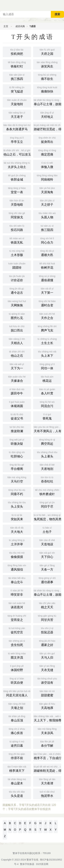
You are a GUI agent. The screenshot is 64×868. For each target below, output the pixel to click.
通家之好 (47, 643)
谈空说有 (47, 680)
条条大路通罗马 (17, 127)
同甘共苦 (47, 618)
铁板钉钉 (17, 64)
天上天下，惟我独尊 (48, 718)
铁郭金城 (17, 177)
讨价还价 (17, 278)
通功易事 (47, 580)
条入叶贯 (47, 391)
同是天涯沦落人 (17, 693)
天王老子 (17, 115)
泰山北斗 (17, 580)
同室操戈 (17, 215)
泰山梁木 (17, 781)
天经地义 (47, 115)
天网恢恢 (17, 303)
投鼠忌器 (47, 630)
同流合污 (47, 404)
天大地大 (17, 530)
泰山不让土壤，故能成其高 (48, 102)
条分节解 (47, 743)
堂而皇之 (17, 618)
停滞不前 (17, 756)
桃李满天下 (17, 769)
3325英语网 (42, 864)
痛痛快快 (47, 89)
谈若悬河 (17, 605)
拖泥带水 (47, 794)
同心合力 (47, 240)
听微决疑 (17, 442)
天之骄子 (47, 202)
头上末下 (47, 353)
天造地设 (47, 542)
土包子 (47, 530)
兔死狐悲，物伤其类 (48, 517)
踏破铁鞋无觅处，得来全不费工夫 (48, 769)
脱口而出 (17, 328)
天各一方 (47, 567)
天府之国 (47, 52)
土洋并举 (17, 542)
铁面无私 (17, 240)
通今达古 (17, 290)
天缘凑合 (17, 379)
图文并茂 (17, 655)
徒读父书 (17, 416)
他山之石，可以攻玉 (17, 152)
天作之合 (47, 316)
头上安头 (17, 504)
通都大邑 (47, 253)
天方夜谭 (47, 781)
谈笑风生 (47, 64)
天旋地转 (17, 102)
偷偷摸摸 (17, 555)
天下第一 (47, 290)
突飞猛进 (17, 89)
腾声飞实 (47, 328)
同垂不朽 (17, 492)
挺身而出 (47, 140)
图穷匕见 (17, 316)
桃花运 (47, 379)
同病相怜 (47, 177)
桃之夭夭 (47, 605)
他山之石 (17, 353)
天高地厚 (47, 706)
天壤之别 (17, 706)
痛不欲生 (47, 77)
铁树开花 (47, 265)
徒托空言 (17, 630)
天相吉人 (17, 341)
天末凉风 (47, 731)
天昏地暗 (17, 202)
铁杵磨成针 (47, 492)
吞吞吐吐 (47, 479)
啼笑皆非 (17, 592)
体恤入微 (47, 165)
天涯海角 (47, 190)
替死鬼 (47, 416)
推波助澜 (17, 429)
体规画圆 (17, 404)
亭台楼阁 (17, 467)
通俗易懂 (47, 278)
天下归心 (47, 555)
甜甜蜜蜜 (47, 693)
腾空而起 (47, 442)
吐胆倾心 (17, 454)
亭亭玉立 (17, 140)
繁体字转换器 (27, 864)
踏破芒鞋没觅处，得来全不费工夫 (48, 127)
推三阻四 (47, 228)
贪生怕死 (17, 643)
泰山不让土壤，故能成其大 (48, 592)
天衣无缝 (47, 668)
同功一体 (47, 366)
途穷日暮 (17, 743)
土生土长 (47, 341)
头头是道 (17, 794)
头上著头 (47, 454)
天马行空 (17, 479)
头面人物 (47, 215)
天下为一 (17, 366)
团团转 (17, 265)
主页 (6, 26)
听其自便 (17, 680)
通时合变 (47, 303)
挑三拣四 (17, 77)
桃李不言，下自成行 (48, 756)
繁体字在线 (32, 860)
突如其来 (17, 517)
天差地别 (47, 467)
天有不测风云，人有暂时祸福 (48, 429)
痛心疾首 (17, 731)
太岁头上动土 (17, 165)
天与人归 (47, 655)
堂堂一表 (17, 190)
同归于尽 (47, 504)
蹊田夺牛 (17, 391)
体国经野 (17, 668)
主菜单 (61, 5)
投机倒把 (17, 52)
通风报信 (17, 567)
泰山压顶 (17, 718)
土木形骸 (17, 253)
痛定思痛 (47, 152)
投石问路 (17, 228)
